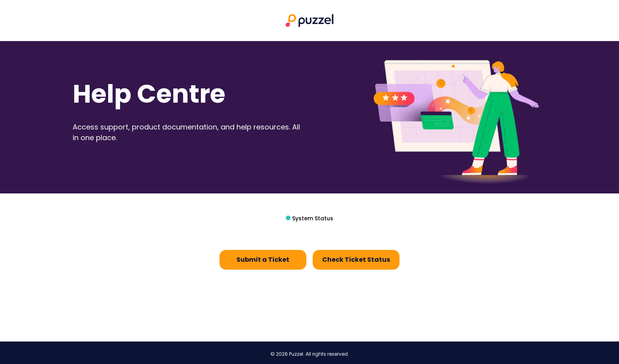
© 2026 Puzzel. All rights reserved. (310, 354)
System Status (312, 218)
